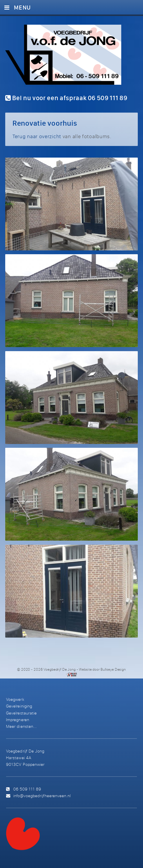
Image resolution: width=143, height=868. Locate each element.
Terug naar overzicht (37, 136)
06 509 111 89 (27, 789)
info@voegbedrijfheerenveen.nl (42, 796)
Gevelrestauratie (21, 713)
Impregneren (18, 720)
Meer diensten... (21, 726)
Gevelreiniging (19, 706)
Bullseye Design (113, 669)
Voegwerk (15, 699)
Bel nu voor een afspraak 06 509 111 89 (66, 98)
